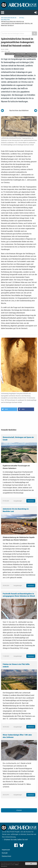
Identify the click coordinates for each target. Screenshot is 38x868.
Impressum (6, 850)
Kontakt (5, 853)
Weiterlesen (31, 501)
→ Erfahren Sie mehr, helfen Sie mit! (15, 840)
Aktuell (22, 18)
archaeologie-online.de (9, 18)
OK (31, 864)
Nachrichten (5, 20)
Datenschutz (6, 856)
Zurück (19, 810)
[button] (9, 409)
